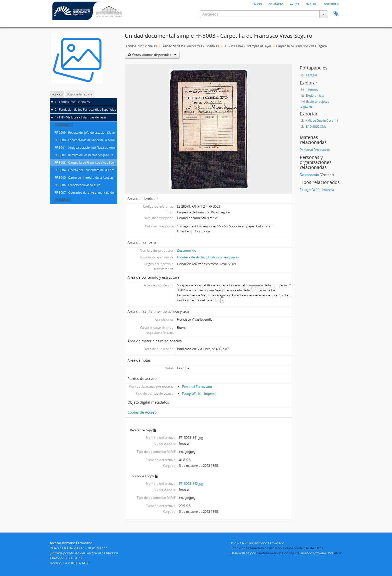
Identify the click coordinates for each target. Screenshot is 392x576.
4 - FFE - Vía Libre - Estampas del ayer (81, 117)
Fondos (57, 94)
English (311, 4)
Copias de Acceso (142, 412)
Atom (338, 553)
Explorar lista (312, 96)
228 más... (64, 125)
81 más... (63, 200)
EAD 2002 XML (313, 127)
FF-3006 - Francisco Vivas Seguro (77, 185)
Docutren (331, 4)
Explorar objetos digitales (315, 104)
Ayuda (295, 4)
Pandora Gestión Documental (278, 553)
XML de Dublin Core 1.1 (319, 121)
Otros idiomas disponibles (154, 55)
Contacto (276, 4)
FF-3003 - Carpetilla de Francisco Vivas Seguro (87, 163)
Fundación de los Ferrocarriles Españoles (190, 46)
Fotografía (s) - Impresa (199, 394)
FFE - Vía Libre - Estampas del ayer (247, 46)
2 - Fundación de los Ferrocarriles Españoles (85, 110)
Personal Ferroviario (197, 387)
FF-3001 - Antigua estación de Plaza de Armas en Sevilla (93, 148)
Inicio (258, 4)
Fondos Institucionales (141, 46)
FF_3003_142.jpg (191, 484)
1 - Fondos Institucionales (72, 102)
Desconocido (187, 250)
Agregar (311, 75)
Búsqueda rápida (79, 94)
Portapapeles (336, 14)
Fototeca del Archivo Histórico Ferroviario (208, 257)
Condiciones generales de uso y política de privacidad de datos (277, 548)
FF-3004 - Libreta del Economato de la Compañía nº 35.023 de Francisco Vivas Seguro (114, 170)
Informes (309, 90)
